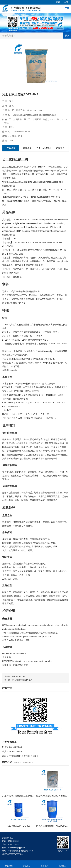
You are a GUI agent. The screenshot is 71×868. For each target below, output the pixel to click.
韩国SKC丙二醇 (18, 676)
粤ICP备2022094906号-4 (12, 854)
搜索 (67, 36)
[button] (28, 30)
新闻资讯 (44, 864)
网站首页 (62, 864)
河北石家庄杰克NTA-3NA (22, 680)
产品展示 (27, 864)
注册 (66, 2)
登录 (58, 2)
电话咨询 (9, 864)
